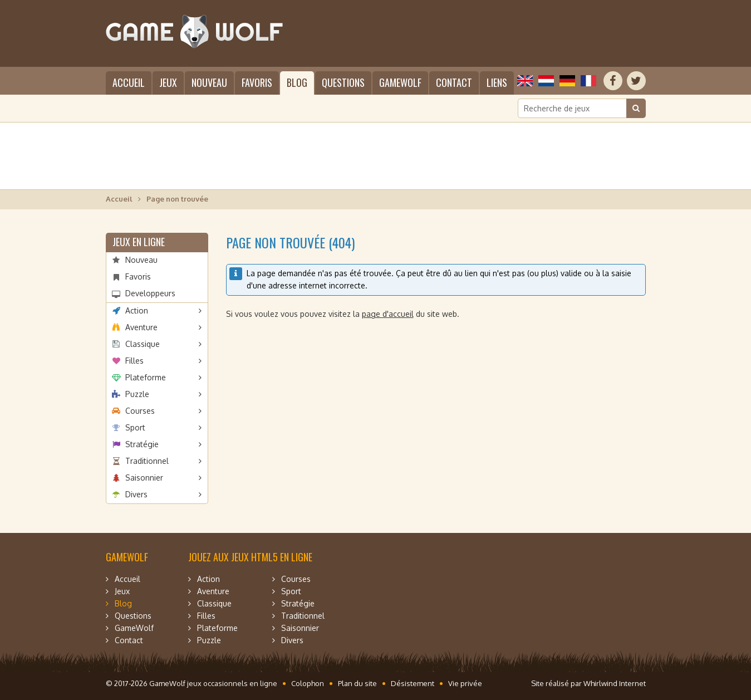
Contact (454, 82)
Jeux (168, 82)
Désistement (413, 683)
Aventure (141, 327)
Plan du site (357, 683)
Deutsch (567, 81)
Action (137, 310)
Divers (136, 494)
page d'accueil (388, 314)
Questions (343, 82)
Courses (140, 411)
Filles (134, 361)
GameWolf (400, 82)
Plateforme (146, 377)
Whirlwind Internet (615, 683)
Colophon (308, 683)
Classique (143, 344)
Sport (135, 427)
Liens (497, 82)
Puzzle (137, 394)
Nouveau (209, 82)
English (525, 81)
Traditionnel (147, 461)
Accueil (129, 82)
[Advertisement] (376, 156)
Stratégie (142, 444)
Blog (297, 82)
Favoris (257, 82)
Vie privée (465, 683)
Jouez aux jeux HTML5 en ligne (250, 557)
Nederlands (546, 81)
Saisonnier (144, 478)
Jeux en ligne (139, 242)
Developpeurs (150, 293)
